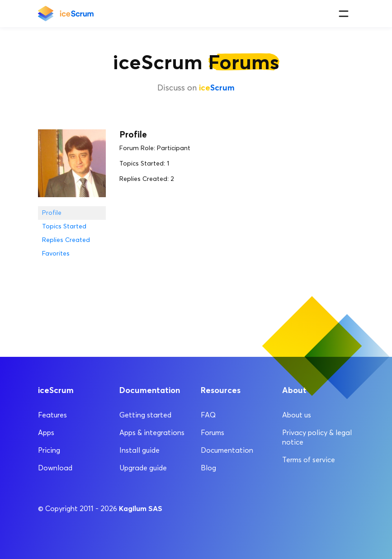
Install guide (139, 450)
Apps (46, 433)
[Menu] (343, 14)
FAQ (208, 415)
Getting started (145, 415)
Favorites (56, 253)
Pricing (49, 450)
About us (297, 415)
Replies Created (66, 240)
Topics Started (64, 226)
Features (52, 415)
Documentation (227, 450)
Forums (213, 433)
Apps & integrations (152, 433)
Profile (52, 213)
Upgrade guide (143, 468)
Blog (208, 468)
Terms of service (309, 460)
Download (55, 468)
